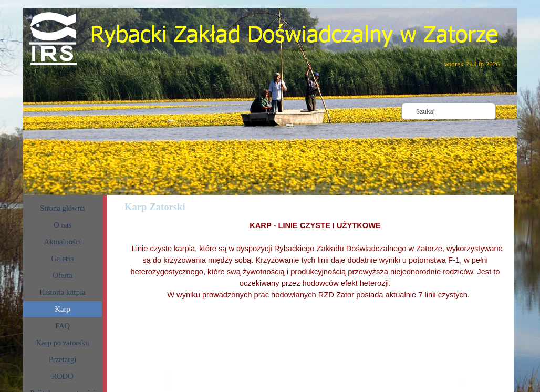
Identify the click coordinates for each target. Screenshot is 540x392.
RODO (63, 376)
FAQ (63, 326)
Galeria (62, 259)
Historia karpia (63, 292)
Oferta (62, 275)
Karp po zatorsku (63, 343)
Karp (62, 309)
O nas (63, 225)
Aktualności (63, 242)
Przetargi (63, 359)
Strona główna (62, 208)
